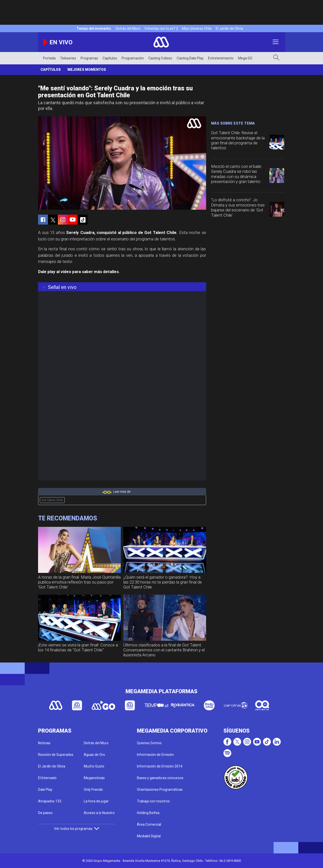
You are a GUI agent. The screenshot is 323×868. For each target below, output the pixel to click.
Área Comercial (149, 824)
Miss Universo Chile (197, 28)
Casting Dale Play (190, 58)
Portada (49, 58)
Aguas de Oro (94, 755)
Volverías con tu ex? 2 (161, 28)
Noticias (44, 743)
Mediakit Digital (149, 836)
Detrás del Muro (128, 28)
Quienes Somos (149, 743)
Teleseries (68, 58)
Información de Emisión (155, 755)
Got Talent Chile (52, 500)
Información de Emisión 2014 (160, 766)
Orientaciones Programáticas (160, 790)
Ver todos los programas (77, 829)
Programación (133, 58)
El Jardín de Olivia (229, 28)
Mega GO (245, 58)
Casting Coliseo (160, 58)
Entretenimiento (221, 58)
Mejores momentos (87, 70)
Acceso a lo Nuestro (99, 813)
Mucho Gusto (94, 766)
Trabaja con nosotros (153, 801)
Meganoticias (94, 778)
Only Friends (93, 790)
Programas (89, 58)
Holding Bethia (148, 813)
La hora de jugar (96, 801)
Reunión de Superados (56, 755)
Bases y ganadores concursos (160, 778)
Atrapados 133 (50, 801)
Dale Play (45, 790)
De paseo (45, 813)
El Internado (47, 778)
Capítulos (110, 58)
